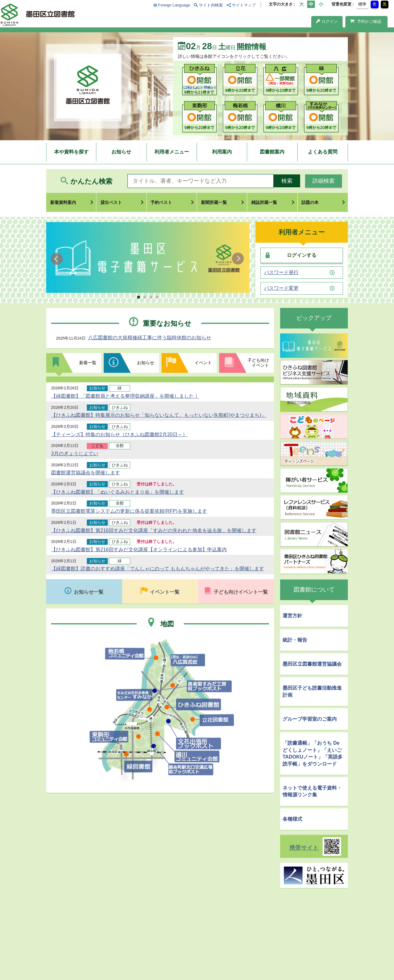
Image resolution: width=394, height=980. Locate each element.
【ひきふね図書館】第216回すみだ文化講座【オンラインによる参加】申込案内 (139, 550)
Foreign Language (174, 5)
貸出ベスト (111, 202)
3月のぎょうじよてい (75, 454)
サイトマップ (244, 5)
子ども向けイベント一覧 (241, 592)
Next (238, 259)
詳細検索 (324, 181)
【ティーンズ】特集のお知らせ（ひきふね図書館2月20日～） (119, 434)
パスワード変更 (281, 288)
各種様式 (292, 819)
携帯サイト (304, 848)
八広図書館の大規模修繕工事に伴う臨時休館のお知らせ (150, 338)
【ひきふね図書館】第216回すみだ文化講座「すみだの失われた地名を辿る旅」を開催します (154, 530)
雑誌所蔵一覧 (264, 202)
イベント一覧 (165, 592)
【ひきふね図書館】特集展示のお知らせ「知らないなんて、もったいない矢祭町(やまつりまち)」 (159, 415)
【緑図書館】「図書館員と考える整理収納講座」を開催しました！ (125, 396)
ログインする (302, 255)
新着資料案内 (63, 202)
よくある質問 (323, 152)
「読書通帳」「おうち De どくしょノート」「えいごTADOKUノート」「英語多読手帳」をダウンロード (313, 753)
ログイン (327, 21)
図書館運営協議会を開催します (86, 473)
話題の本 (310, 202)
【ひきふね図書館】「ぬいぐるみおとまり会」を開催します (118, 492)
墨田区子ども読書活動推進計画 (312, 691)
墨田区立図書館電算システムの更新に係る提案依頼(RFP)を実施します (129, 511)
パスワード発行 (281, 273)
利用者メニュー (172, 152)
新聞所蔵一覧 (214, 202)
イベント (203, 363)
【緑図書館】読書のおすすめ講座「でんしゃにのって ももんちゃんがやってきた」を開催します (158, 569)
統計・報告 (295, 640)
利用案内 (222, 152)
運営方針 (292, 616)
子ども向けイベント (258, 363)
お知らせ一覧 (89, 592)
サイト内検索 (211, 5)
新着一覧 (88, 363)
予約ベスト (161, 202)
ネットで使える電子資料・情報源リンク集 (312, 791)
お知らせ (121, 152)
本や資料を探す (71, 152)
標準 (362, 4)
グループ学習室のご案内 (310, 719)
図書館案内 (272, 152)
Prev (58, 259)
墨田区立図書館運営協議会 (312, 664)
